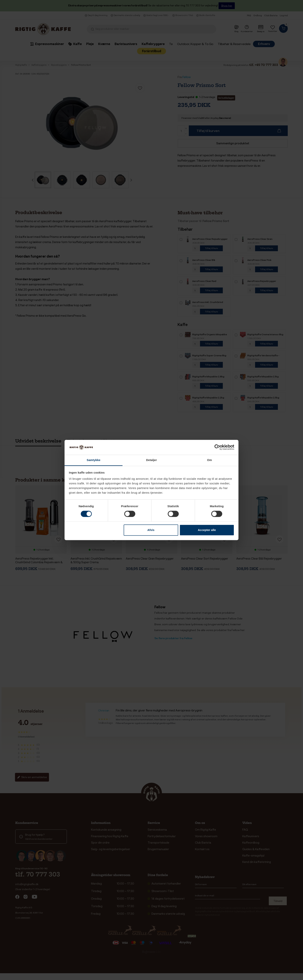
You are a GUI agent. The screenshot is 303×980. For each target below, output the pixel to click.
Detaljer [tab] (151, 460)
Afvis (151, 530)
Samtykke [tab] (94, 460)
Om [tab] (209, 460)
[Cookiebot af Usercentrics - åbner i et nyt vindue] (217, 447)
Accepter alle (207, 530)
